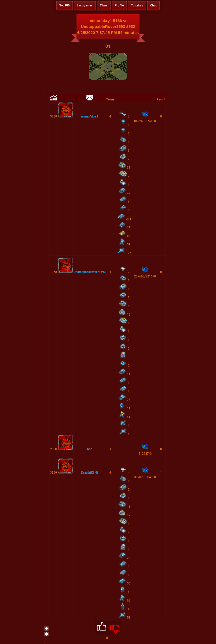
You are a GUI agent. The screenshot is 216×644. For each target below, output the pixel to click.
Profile (119, 5)
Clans (104, 5)
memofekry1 (90, 116)
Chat (153, 5)
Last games (85, 5)
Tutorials (137, 5)
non (90, 449)
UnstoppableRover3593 (90, 272)
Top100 (65, 5)
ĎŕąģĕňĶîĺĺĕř (90, 473)
